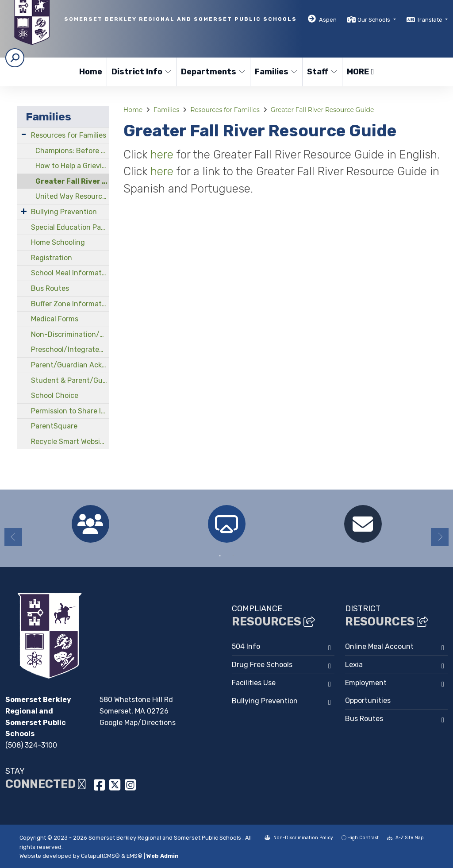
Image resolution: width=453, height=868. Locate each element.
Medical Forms (55, 319)
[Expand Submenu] (24, 134)
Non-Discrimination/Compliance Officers (70, 334)
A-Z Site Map (405, 838)
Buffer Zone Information (70, 304)
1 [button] (220, 556)
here (163, 154)
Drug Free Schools (262, 665)
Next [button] (440, 537)
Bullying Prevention (64, 212)
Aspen (328, 20)
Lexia (354, 665)
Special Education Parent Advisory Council (70, 227)
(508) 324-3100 (31, 745)
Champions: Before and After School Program (72, 151)
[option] (90, 524)
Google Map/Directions (138, 723)
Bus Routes (50, 288)
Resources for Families (69, 135)
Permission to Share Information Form (70, 411)
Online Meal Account (379, 646)
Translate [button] (430, 20)
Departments (212, 72)
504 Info (246, 646)
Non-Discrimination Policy (299, 838)
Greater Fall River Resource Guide (72, 181)
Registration (52, 258)
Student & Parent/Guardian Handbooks (70, 380)
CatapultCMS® (100, 856)
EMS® (134, 856)
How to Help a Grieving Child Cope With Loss (72, 166)
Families (276, 72)
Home (91, 72)
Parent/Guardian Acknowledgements (70, 365)
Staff (322, 72)
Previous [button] (13, 537)
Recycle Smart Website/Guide (70, 442)
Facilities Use (254, 683)
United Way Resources (72, 196)
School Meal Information (70, 273)
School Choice (55, 395)
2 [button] (233, 556)
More (361, 72)
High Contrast (363, 838)
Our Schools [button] (374, 20)
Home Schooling (58, 242)
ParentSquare (54, 426)
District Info (140, 72)
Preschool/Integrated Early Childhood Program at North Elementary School (70, 349)
